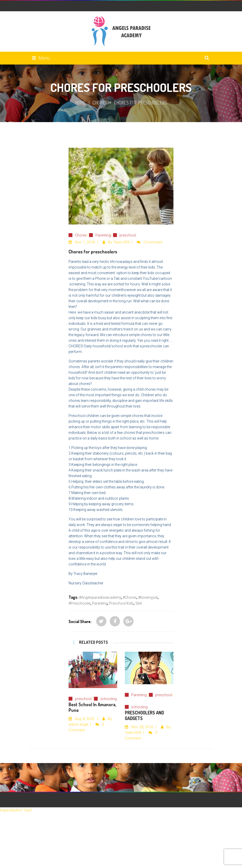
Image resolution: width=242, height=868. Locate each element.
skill (139, 603)
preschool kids (121, 603)
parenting (100, 603)
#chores (130, 597)
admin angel (78, 724)
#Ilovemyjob (148, 597)
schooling (108, 699)
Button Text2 (22, 810)
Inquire (6, 810)
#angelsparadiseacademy (100, 597)
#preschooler (80, 603)
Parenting (103, 235)
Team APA (121, 242)
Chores (100, 103)
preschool (128, 235)
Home (80, 103)
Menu (41, 58)
